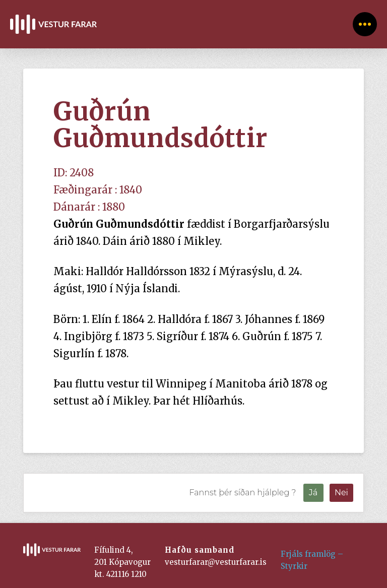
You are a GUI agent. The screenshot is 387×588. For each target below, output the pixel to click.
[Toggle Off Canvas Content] (365, 24)
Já (313, 493)
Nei (341, 493)
